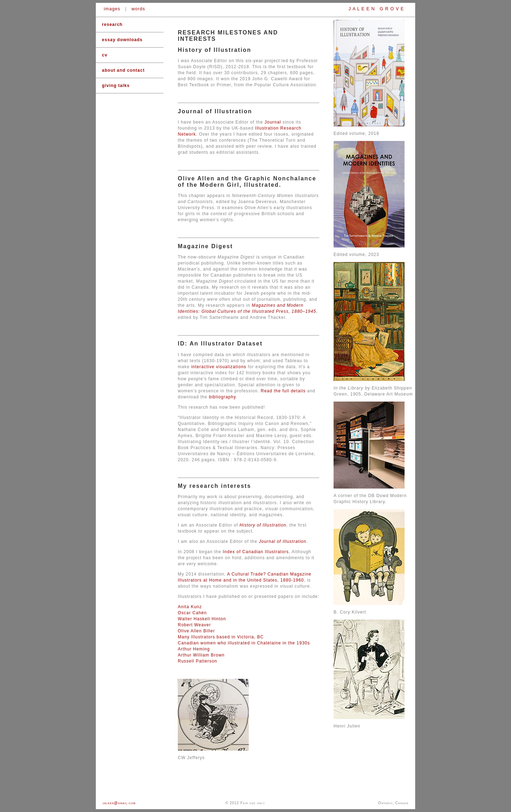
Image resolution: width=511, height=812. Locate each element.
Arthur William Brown (201, 655)
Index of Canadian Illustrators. (257, 552)
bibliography (222, 397)
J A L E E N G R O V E (376, 9)
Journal (273, 122)
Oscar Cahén (192, 613)
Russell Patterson (197, 661)
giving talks (116, 86)
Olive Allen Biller (196, 631)
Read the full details (283, 391)
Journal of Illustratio (281, 541)
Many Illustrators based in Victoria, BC (221, 637)
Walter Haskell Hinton (202, 619)
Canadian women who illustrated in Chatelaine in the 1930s (244, 643)
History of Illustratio (262, 525)
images (112, 9)
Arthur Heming (194, 649)
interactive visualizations (219, 367)
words (138, 9)
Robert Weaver (194, 625)
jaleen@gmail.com (119, 803)
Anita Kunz (190, 607)
